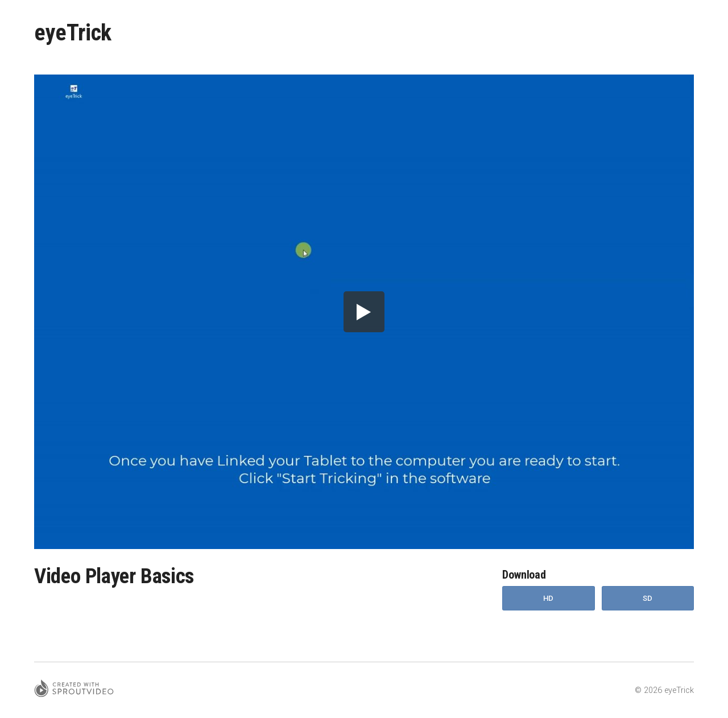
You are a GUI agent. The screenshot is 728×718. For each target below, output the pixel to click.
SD (648, 598)
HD (549, 598)
